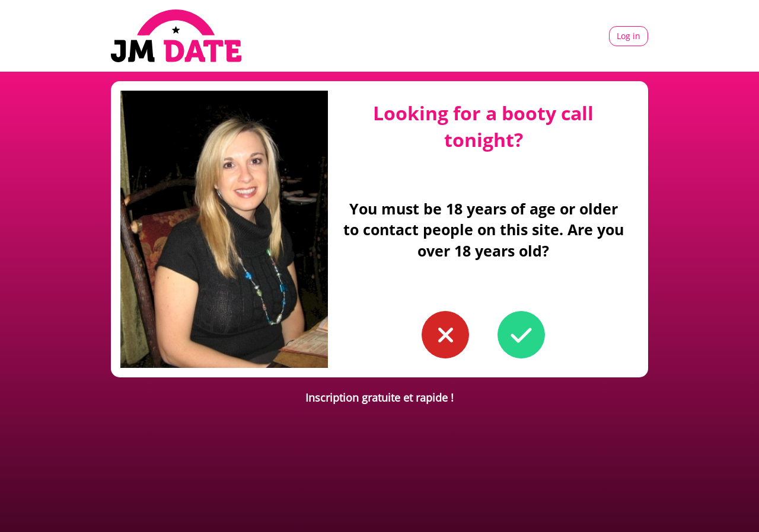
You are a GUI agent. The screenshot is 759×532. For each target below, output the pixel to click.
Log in (629, 36)
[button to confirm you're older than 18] (521, 335)
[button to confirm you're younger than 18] (445, 335)
